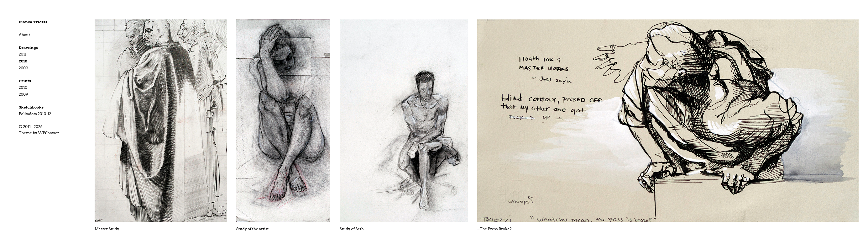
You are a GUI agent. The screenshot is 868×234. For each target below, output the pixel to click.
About (24, 35)
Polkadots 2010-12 (35, 114)
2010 (23, 61)
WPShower (49, 133)
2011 (23, 54)
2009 (23, 68)
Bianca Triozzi (33, 22)
